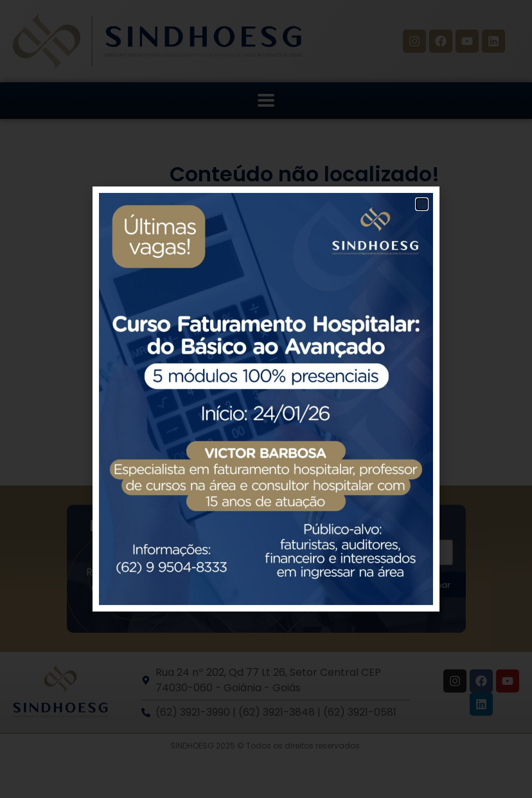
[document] (266, 399)
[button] (422, 204)
